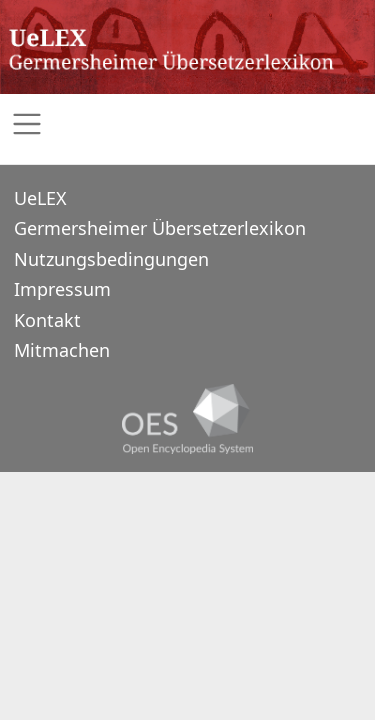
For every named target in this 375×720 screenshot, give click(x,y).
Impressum (62, 289)
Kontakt (47, 320)
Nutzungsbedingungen (111, 259)
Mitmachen (62, 350)
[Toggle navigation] (187, 124)
